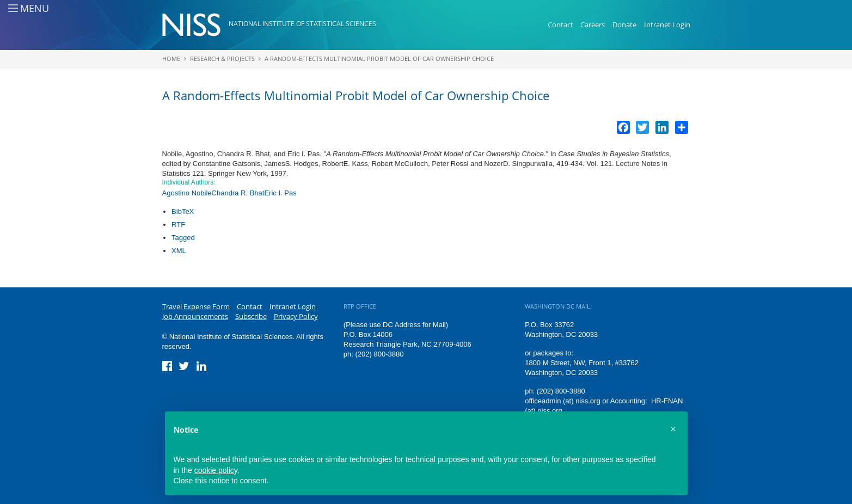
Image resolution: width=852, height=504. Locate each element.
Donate (624, 24)
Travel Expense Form (196, 306)
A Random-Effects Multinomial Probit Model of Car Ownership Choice (379, 59)
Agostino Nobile (187, 193)
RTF (178, 225)
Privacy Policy (296, 316)
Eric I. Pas (280, 193)
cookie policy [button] (216, 470)
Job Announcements (195, 316)
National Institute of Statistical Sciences (302, 24)
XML (179, 251)
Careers (593, 24)
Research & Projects (222, 59)
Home (171, 59)
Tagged (183, 238)
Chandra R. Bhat (238, 193)
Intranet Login (667, 24)
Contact (560, 24)
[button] (673, 429)
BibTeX (183, 211)
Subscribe (251, 316)
